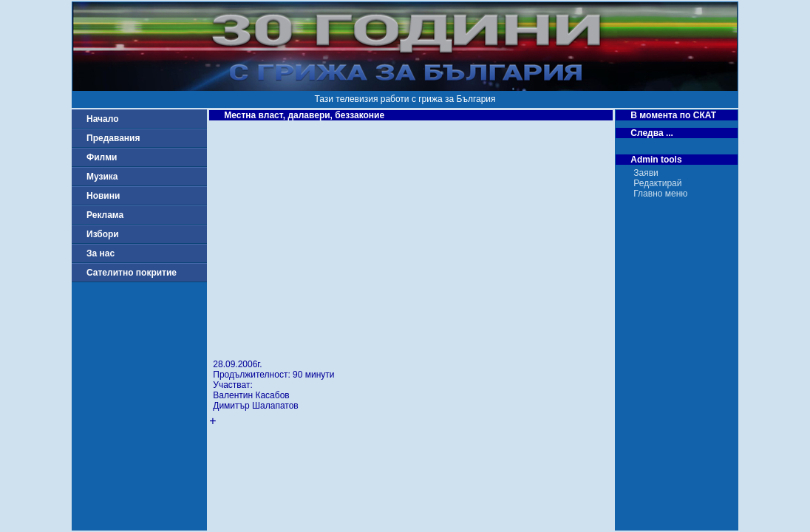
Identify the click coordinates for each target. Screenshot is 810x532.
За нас (101, 253)
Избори (103, 234)
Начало (102, 119)
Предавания (113, 138)
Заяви (646, 173)
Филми (102, 157)
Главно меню (660, 194)
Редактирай (657, 183)
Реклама (105, 215)
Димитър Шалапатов (255, 406)
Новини (103, 196)
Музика (102, 177)
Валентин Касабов (251, 395)
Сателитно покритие (132, 273)
